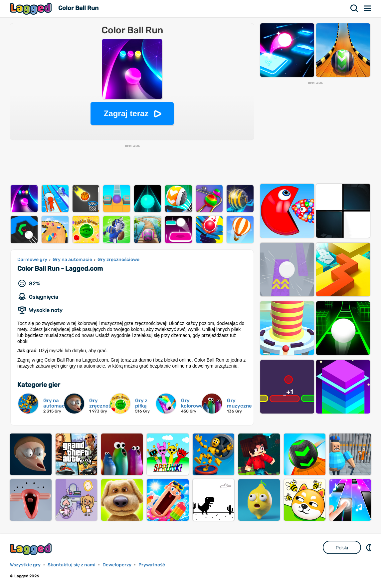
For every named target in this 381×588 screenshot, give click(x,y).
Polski (342, 548)
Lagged (32, 8)
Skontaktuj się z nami (72, 565)
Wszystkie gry (25, 565)
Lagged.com (32, 549)
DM (369, 547)
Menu (368, 8)
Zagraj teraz (126, 113)
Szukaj (354, 8)
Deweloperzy (117, 565)
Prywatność (152, 565)
